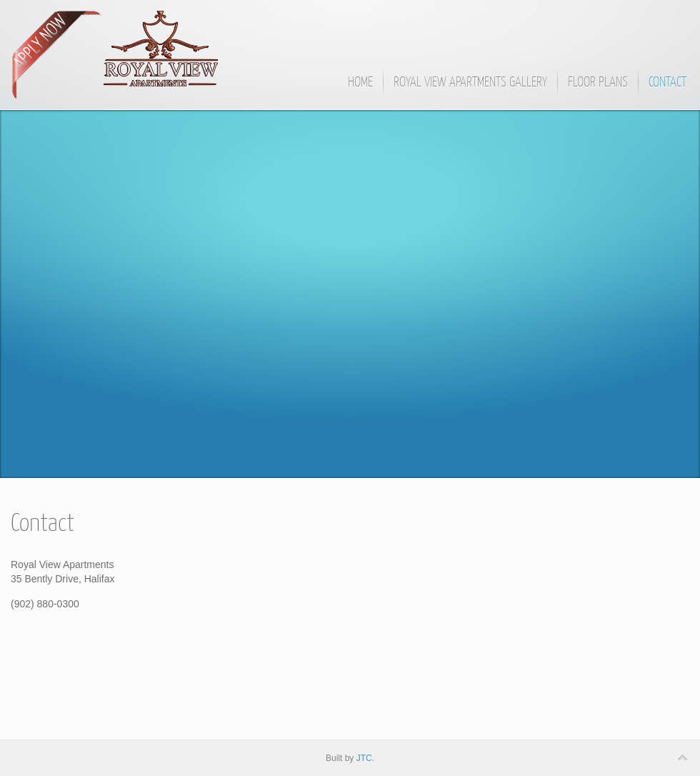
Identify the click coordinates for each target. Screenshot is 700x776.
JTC (364, 758)
